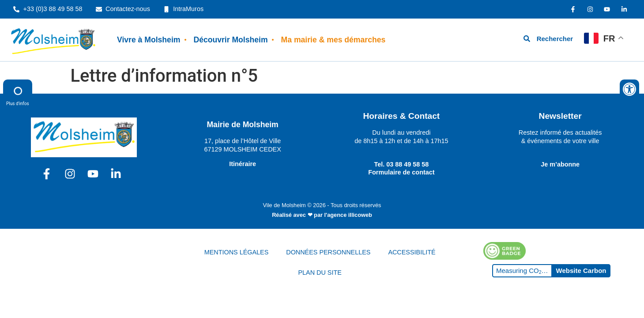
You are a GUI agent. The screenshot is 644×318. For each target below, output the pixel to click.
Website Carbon (581, 271)
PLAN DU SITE (320, 273)
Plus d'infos (18, 94)
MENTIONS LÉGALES (237, 252)
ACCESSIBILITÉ (412, 252)
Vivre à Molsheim (149, 40)
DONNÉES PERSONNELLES (328, 252)
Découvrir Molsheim (230, 40)
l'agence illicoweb (348, 215)
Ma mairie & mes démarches (333, 40)
